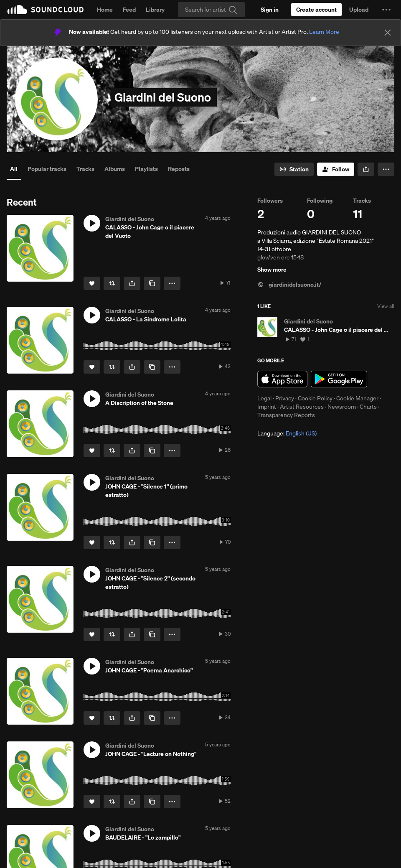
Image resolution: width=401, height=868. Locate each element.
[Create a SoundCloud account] (316, 10)
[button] (386, 10)
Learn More (324, 32)
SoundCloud (45, 10)
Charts (368, 407)
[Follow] (336, 169)
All (14, 169)
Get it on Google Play (339, 379)
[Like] (92, 283)
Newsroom (342, 407)
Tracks (85, 169)
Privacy (285, 398)
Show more (272, 270)
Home (105, 10)
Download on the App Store (282, 379)
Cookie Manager (357, 398)
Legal (264, 398)
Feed (129, 10)
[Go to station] (294, 169)
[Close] (388, 33)
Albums (115, 169)
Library (155, 10)
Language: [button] (287, 433)
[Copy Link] (152, 283)
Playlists (146, 169)
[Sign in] (270, 10)
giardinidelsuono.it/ (289, 285)
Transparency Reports (286, 415)
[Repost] (112, 283)
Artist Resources (302, 407)
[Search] (211, 10)
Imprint (267, 407)
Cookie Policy (315, 398)
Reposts (179, 169)
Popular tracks (47, 169)
